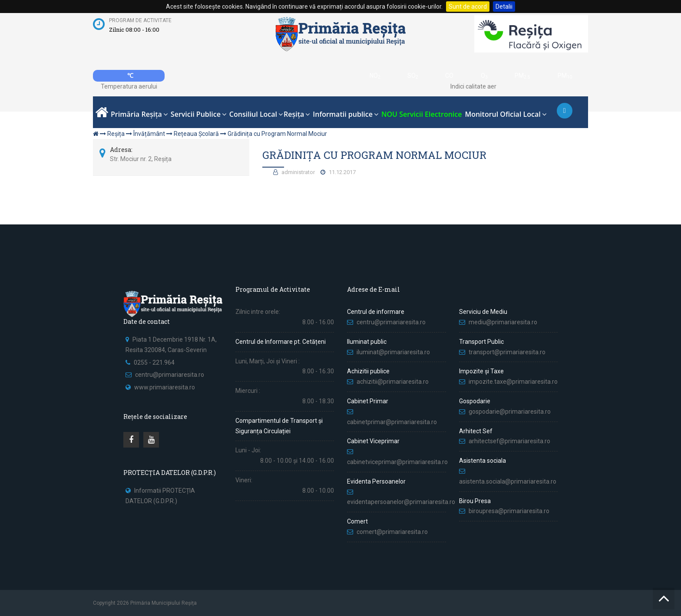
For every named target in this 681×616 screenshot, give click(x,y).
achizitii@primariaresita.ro (393, 382)
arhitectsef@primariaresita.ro (509, 441)
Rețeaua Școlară (196, 134)
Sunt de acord (468, 7)
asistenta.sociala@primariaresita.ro (508, 481)
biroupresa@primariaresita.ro (510, 511)
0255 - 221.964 (154, 362)
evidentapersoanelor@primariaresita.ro (401, 502)
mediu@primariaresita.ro (503, 322)
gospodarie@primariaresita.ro (510, 412)
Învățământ (149, 134)
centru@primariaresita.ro (170, 375)
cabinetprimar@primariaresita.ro (392, 422)
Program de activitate (140, 20)
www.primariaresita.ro (165, 387)
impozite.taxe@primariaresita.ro (513, 382)
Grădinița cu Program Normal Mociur (277, 134)
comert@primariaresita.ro (392, 532)
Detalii (504, 7)
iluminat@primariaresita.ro (393, 352)
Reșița (116, 134)
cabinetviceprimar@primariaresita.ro (397, 462)
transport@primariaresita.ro (507, 352)
